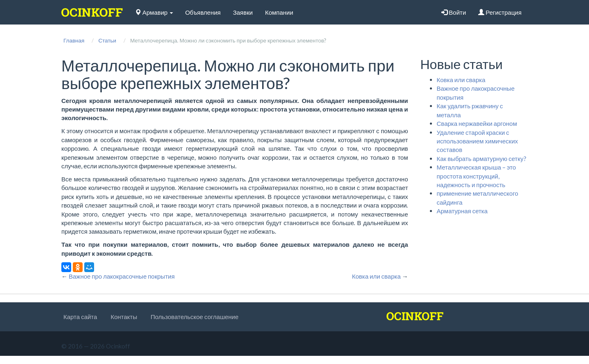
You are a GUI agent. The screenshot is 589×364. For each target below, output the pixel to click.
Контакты (124, 317)
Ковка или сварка (461, 80)
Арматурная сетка (462, 211)
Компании (279, 12)
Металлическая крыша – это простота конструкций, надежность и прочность (477, 176)
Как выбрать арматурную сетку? (482, 159)
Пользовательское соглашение (194, 317)
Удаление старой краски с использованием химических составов (478, 141)
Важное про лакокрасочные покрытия (122, 276)
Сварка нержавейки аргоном (477, 123)
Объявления (203, 12)
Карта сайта (80, 317)
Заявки (243, 12)
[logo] (92, 12)
